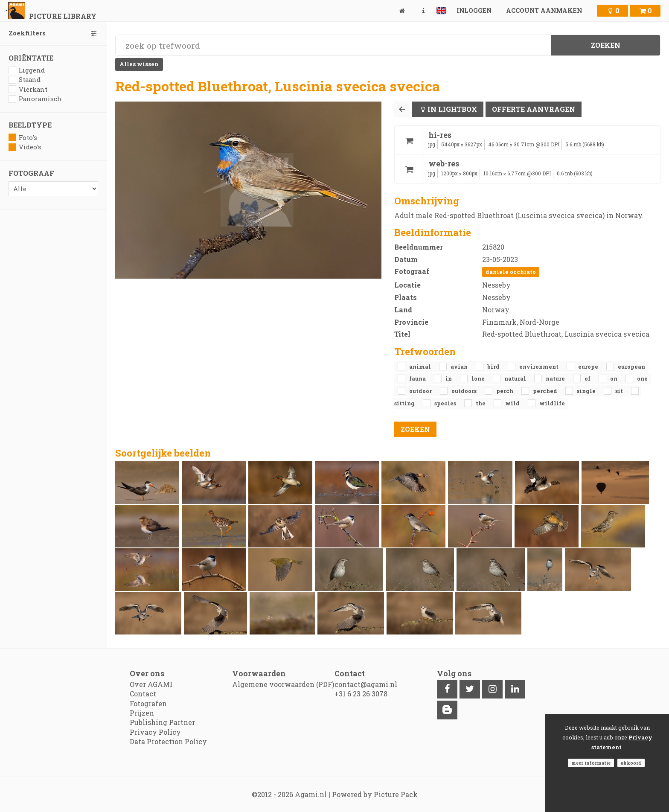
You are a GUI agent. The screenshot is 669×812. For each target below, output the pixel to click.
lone (479, 378)
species (446, 403)
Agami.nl (311, 794)
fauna (418, 378)
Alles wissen (139, 64)
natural (516, 378)
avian (460, 367)
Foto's (23, 138)
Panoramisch (35, 99)
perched (546, 391)
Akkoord (631, 763)
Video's (25, 147)
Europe (589, 367)
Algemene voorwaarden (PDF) (283, 684)
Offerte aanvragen (534, 109)
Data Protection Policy (168, 741)
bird (494, 367)
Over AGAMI (151, 684)
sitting (405, 403)
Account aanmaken (544, 10)
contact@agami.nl (366, 684)
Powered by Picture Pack (375, 794)
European (631, 367)
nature (556, 378)
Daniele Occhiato (511, 272)
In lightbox (452, 109)
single (587, 391)
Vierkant (28, 89)
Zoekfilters (53, 33)
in (449, 378)
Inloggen (474, 10)
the (481, 403)
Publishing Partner (162, 722)
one (642, 378)
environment (540, 367)
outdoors (465, 391)
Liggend (27, 70)
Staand (25, 80)
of (588, 378)
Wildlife (552, 403)
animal (421, 367)
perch (505, 391)
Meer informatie (591, 763)
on (614, 378)
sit (620, 391)
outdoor (421, 391)
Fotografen (148, 703)
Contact (143, 694)
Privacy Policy (155, 732)
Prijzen (142, 713)
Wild (513, 403)
